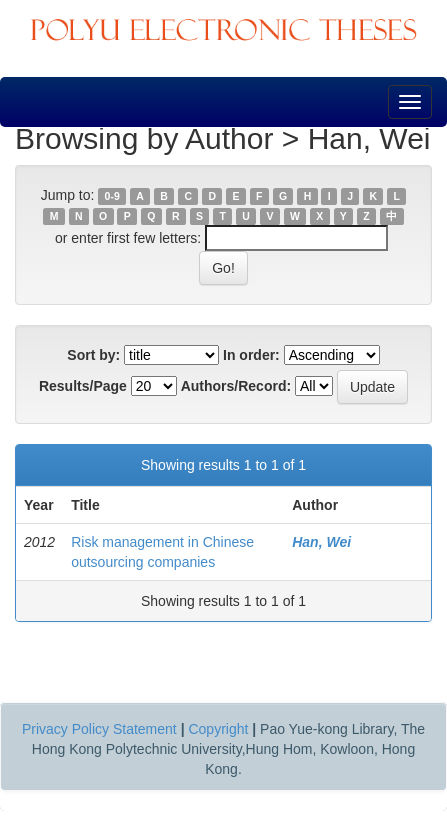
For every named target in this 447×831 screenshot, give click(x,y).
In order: (251, 355)
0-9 (112, 196)
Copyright (218, 729)
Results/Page (83, 386)
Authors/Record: (236, 386)
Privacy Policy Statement (99, 729)
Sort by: (93, 355)
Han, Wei (321, 542)
